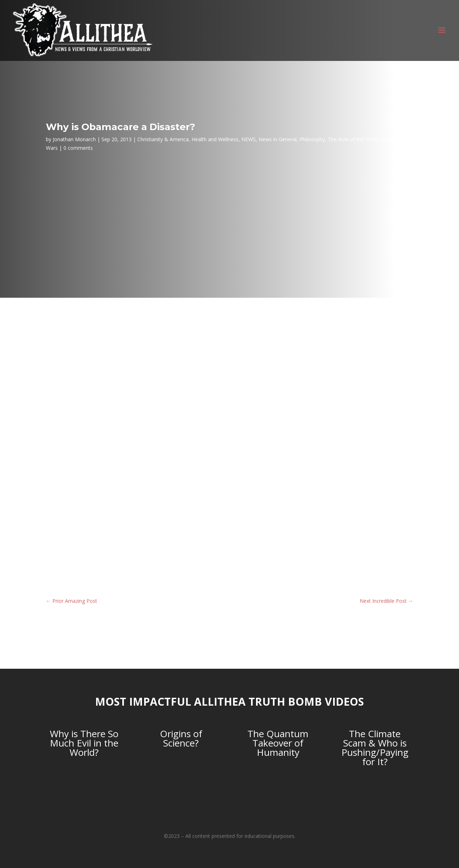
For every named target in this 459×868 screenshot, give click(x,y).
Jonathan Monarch (74, 139)
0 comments (78, 148)
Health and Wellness (215, 139)
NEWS (249, 139)
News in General (278, 139)
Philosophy (312, 139)
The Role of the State (353, 139)
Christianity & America (163, 139)
